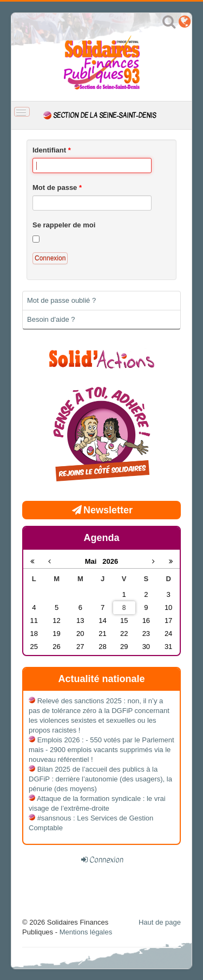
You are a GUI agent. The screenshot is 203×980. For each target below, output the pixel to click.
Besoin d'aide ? (51, 319)
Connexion (50, 258)
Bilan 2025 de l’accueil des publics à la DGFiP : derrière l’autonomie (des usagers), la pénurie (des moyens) (100, 779)
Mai (94, 561)
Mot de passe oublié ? (61, 300)
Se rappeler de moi (64, 225)
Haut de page (160, 922)
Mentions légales (86, 932)
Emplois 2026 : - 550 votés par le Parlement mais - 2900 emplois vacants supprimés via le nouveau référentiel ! (101, 750)
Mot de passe (57, 187)
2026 (110, 561)
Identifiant (52, 150)
